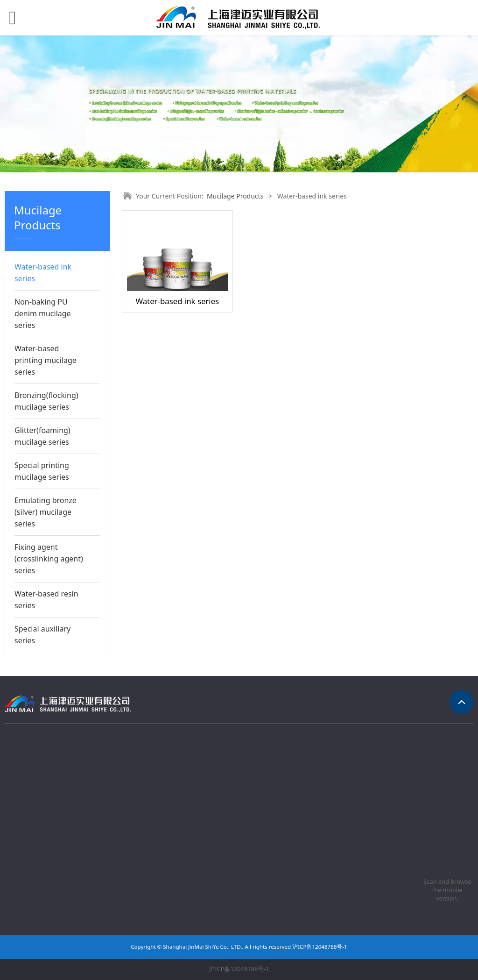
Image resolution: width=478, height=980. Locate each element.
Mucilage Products (235, 196)
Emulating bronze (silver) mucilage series (46, 512)
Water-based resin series (46, 600)
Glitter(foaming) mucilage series (42, 436)
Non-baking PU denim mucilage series (43, 313)
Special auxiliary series (42, 635)
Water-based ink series (43, 273)
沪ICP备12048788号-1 (239, 969)
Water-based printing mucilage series (46, 360)
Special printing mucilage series (42, 471)
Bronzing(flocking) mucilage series (46, 401)
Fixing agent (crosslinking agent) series (49, 559)
